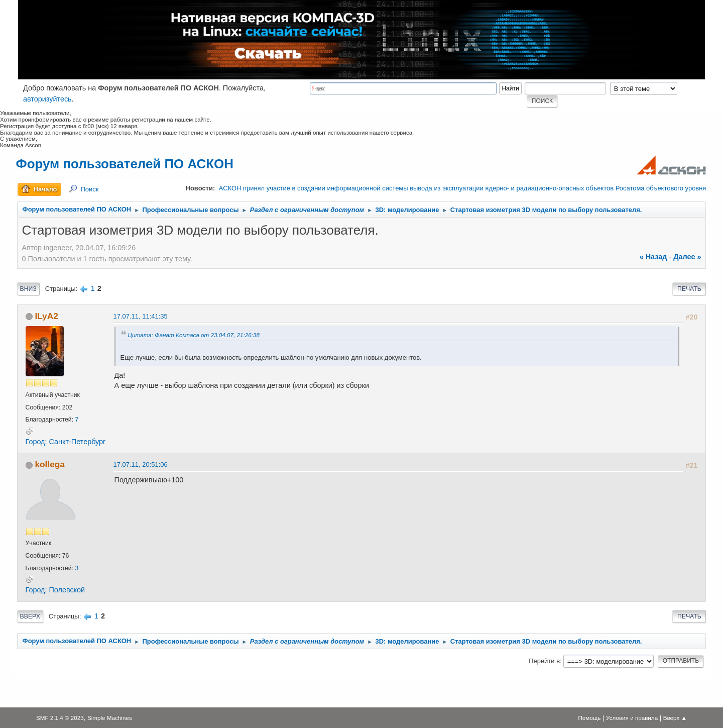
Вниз (28, 289)
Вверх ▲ (675, 718)
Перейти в (544, 661)
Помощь (589, 718)
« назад (653, 257)
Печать (689, 289)
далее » (687, 257)
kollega (50, 464)
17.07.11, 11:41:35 (141, 316)
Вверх (30, 616)
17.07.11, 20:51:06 (141, 464)
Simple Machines (110, 718)
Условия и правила (632, 718)
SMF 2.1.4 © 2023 (60, 718)
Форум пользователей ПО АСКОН (125, 164)
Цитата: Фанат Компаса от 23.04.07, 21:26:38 (194, 335)
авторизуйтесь (47, 99)
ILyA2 (46, 316)
